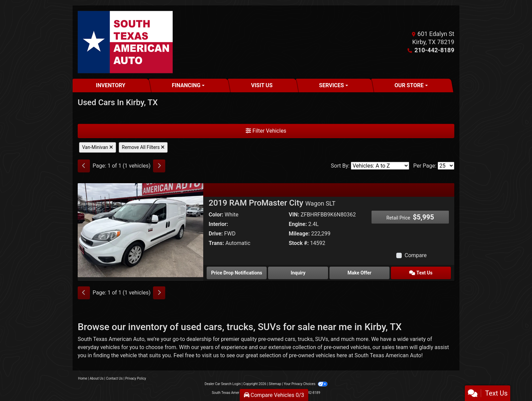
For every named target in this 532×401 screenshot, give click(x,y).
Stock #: (299, 243)
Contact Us (115, 378)
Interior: (218, 224)
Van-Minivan (98, 147)
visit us (210, 355)
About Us (97, 378)
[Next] (159, 166)
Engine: (298, 224)
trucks (305, 339)
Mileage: (299, 234)
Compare (415, 255)
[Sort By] (380, 166)
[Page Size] (446, 166)
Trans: (216, 243)
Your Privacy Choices (306, 384)
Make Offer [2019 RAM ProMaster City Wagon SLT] (359, 273)
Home (83, 378)
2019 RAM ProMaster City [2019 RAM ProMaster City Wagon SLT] (272, 203)
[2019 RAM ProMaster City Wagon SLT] (140, 230)
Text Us (421, 273)
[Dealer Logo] (125, 42)
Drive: (216, 234)
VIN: (294, 215)
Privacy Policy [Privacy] (136, 378)
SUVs (322, 339)
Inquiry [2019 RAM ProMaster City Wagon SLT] (298, 273)
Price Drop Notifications (236, 273)
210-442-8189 (434, 50)
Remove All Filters (143, 147)
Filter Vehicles (266, 131)
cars (290, 339)
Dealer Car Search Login (223, 384)
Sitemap (275, 384)
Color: (216, 215)
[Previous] (84, 166)
